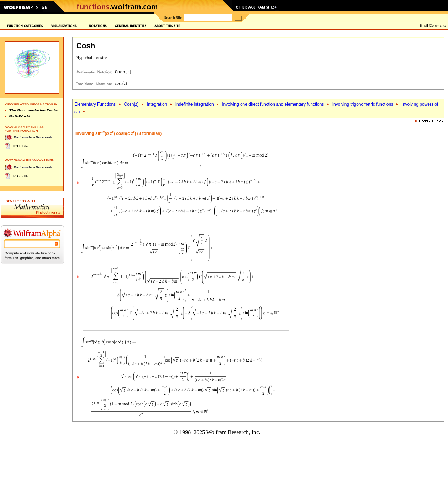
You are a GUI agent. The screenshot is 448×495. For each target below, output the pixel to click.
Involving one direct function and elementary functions (273, 104)
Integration (157, 104)
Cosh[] (131, 104)
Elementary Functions (95, 104)
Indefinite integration (195, 104)
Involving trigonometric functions (363, 104)
